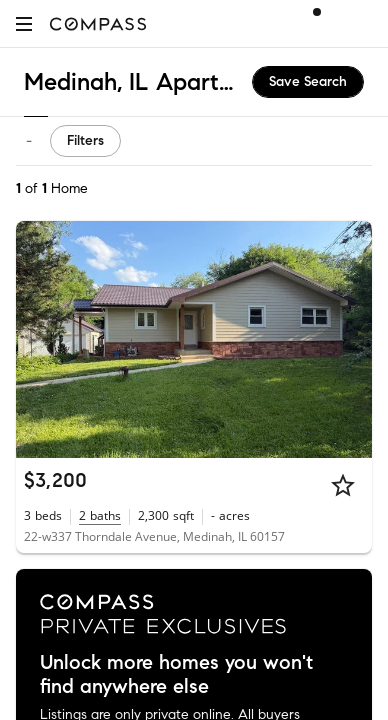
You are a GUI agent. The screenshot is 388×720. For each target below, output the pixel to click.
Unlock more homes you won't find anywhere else (176, 675)
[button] (24, 23)
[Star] (343, 485)
